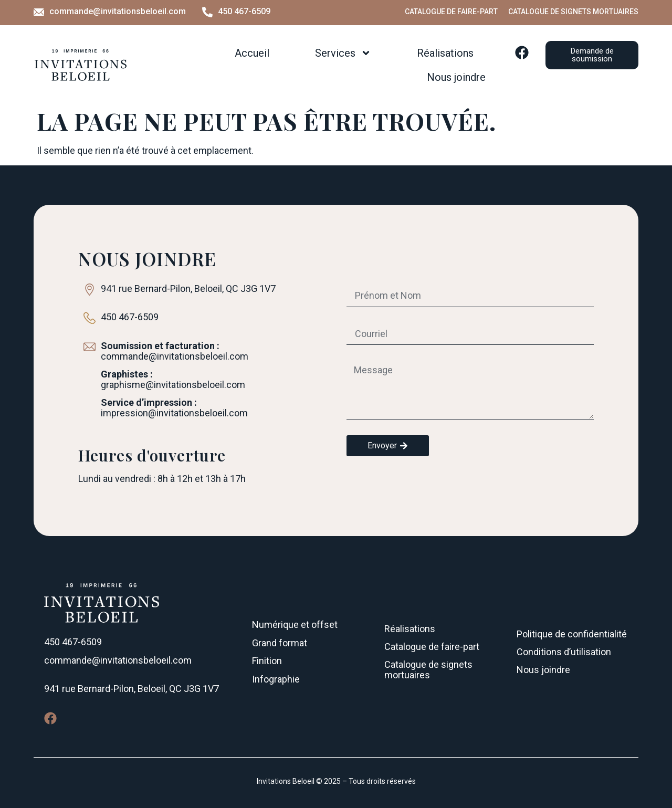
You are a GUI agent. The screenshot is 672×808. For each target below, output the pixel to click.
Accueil (252, 53)
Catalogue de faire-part (451, 12)
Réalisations (445, 53)
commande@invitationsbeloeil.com (118, 11)
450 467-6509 (244, 11)
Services (343, 53)
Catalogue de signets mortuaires (573, 12)
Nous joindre (456, 77)
